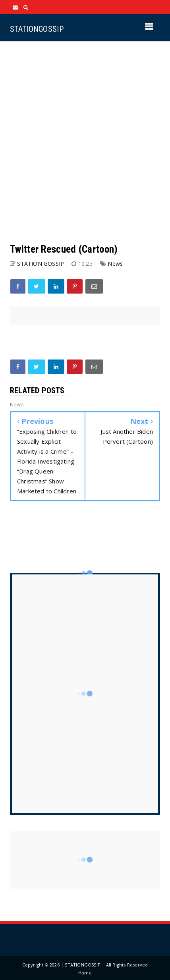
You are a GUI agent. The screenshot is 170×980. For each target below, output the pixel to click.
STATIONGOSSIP (37, 29)
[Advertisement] (85, 142)
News (115, 264)
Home (85, 973)
